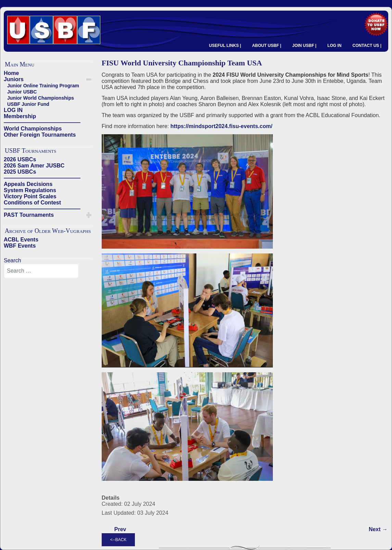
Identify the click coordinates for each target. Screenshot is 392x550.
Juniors (14, 79)
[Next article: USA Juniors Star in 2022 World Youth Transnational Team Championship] (378, 529)
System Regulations (30, 190)
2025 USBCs (20, 172)
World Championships (33, 129)
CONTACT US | (367, 46)
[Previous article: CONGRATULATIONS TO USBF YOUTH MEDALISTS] (120, 529)
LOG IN (334, 46)
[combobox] (41, 271)
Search (12, 260)
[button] (89, 79)
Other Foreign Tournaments (40, 135)
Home (11, 73)
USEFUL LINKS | (225, 46)
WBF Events (20, 246)
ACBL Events (21, 240)
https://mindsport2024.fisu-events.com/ (222, 126)
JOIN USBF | (304, 46)
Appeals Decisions (28, 184)
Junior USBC (22, 92)
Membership (20, 116)
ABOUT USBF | (267, 46)
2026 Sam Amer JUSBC (34, 166)
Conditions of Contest (32, 203)
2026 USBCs (20, 159)
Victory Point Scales (30, 196)
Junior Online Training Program (43, 86)
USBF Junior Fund (28, 104)
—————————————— (42, 122)
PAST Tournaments (29, 215)
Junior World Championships (41, 98)
